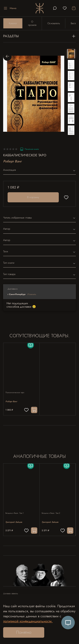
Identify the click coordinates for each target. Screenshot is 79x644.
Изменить (32, 294)
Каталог (13, 23)
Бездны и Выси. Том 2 (51, 513)
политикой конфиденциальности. (28, 621)
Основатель (54, 23)
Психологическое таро (15, 392)
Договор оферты (11, 594)
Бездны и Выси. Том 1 (15, 513)
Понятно (24, 632)
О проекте (32, 23)
